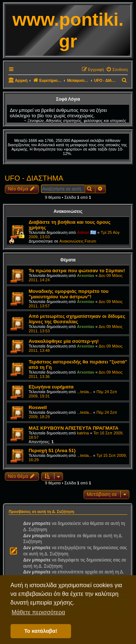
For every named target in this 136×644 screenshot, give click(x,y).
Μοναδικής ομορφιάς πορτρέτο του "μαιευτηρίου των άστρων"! (69, 294)
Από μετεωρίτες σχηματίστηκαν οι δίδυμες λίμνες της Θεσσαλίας (77, 319)
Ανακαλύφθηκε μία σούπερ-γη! (64, 341)
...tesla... (85, 392)
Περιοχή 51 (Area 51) (52, 451)
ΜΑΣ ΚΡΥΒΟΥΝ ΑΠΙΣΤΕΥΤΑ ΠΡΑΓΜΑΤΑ (73, 428)
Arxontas (86, 275)
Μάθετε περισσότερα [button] (38, 612)
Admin (83, 232)
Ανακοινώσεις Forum (78, 241)
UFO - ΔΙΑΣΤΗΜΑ (34, 178)
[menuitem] (117, 70)
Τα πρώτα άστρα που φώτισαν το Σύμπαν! (77, 271)
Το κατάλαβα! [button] (41, 631)
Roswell (38, 407)
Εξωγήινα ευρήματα (51, 387)
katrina (83, 433)
